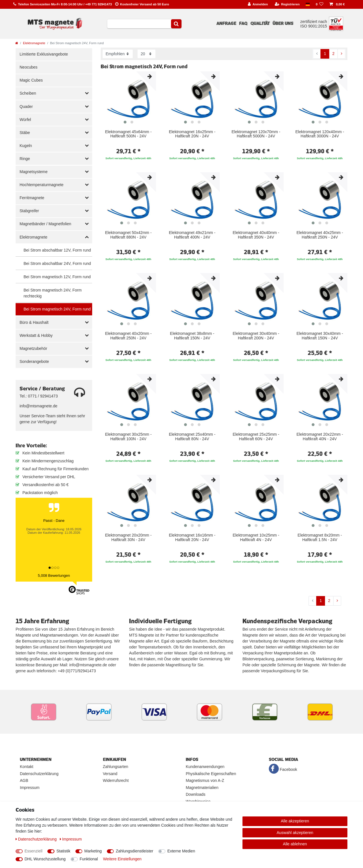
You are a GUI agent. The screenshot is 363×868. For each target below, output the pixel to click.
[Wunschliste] (320, 4)
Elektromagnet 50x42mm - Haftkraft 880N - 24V (128, 235)
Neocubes (29, 67)
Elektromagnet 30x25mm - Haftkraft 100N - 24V (128, 437)
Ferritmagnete (32, 198)
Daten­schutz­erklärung (37, 839)
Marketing (93, 851)
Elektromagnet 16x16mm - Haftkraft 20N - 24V (192, 537)
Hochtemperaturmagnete (42, 185)
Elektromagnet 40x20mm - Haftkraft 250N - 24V (128, 336)
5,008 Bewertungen (54, 576)
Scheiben (28, 93)
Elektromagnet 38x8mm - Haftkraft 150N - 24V (192, 336)
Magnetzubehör (33, 348)
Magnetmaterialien (202, 788)
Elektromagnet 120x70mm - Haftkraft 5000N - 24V (256, 134)
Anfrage (226, 24)
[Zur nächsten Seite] (341, 54)
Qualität (260, 24)
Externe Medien (181, 851)
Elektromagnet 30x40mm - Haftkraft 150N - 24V (320, 336)
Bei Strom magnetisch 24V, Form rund (57, 309)
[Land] (308, 4)
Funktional (89, 859)
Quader (26, 107)
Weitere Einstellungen (122, 859)
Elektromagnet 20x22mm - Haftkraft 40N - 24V (320, 437)
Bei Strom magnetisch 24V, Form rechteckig (53, 293)
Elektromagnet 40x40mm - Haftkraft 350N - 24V (256, 235)
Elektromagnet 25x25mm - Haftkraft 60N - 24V (256, 437)
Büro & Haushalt (34, 322)
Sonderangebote (34, 361)
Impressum (30, 788)
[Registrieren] (287, 4)
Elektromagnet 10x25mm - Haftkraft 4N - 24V (256, 537)
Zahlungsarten (116, 767)
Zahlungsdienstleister (134, 851)
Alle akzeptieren (295, 821)
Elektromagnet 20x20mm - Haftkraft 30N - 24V (128, 537)
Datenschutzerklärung (39, 774)
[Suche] (176, 24)
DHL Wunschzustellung (45, 859)
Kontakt (27, 767)
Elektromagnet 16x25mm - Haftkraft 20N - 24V (192, 134)
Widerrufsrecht (116, 780)
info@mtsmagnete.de (38, 406)
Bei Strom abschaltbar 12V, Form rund (57, 250)
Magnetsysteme (34, 172)
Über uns (283, 24)
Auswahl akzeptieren (295, 833)
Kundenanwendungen (205, 767)
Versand (110, 774)
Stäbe (25, 133)
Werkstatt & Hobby (36, 335)
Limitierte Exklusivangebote (44, 54)
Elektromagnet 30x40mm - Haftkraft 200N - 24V (256, 336)
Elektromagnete (34, 43)
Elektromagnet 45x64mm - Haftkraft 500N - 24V (128, 134)
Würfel (25, 120)
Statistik (63, 851)
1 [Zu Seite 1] (325, 54)
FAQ (243, 24)
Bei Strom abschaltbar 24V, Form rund (57, 263)
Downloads (196, 794)
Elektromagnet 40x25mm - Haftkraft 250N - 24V (320, 235)
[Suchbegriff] (139, 24)
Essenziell (34, 851)
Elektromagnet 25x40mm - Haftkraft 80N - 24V (192, 437)
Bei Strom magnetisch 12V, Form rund (57, 277)
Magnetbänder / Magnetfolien (45, 224)
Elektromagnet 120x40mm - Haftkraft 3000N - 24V (320, 134)
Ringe (25, 159)
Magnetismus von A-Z (205, 780)
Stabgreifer (29, 211)
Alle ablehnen (295, 844)
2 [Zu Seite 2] (334, 54)
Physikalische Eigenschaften (211, 774)
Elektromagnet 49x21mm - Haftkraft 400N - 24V (192, 235)
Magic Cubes (31, 80)
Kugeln (26, 146)
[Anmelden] (258, 4)
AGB (24, 780)
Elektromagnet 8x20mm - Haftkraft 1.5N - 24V (320, 537)
